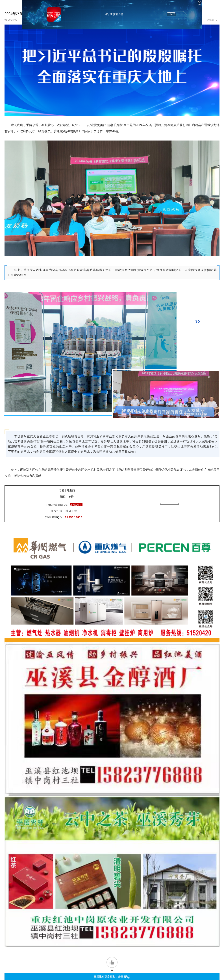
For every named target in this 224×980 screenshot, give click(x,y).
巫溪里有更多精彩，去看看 (112, 976)
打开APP (171, 14)
